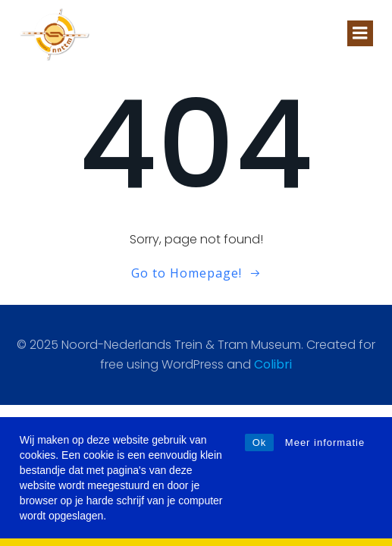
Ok (260, 442)
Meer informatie (325, 442)
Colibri (273, 364)
